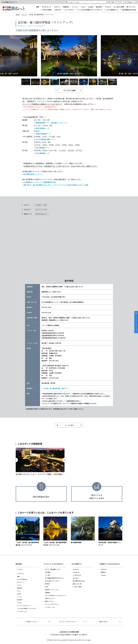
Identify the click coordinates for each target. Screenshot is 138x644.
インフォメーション (22, 611)
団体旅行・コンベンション (52, 590)
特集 (38, 7)
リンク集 (47, 575)
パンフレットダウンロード (24, 606)
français (103, 575)
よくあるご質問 (119, 7)
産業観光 (48, 593)
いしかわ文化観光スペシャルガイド (90, 10)
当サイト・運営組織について (53, 569)
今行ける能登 (47, 10)
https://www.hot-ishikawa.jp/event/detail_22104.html (55, 531)
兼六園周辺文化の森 (129, 10)
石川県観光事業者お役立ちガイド (54, 578)
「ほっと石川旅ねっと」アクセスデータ (55, 595)
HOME (18, 15)
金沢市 (39, 205)
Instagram (76, 572)
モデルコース (47, 7)
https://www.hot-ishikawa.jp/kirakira (40, 462)
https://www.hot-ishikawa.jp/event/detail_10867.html (83, 530)
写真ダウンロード (50, 598)
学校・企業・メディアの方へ (52, 581)
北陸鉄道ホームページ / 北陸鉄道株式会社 (40, 182)
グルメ (83, 7)
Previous (19, 56)
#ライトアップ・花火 (41, 209)
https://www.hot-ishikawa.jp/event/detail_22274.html (28, 531)
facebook (76, 569)
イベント (75, 7)
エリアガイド (70, 10)
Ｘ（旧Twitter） (77, 575)
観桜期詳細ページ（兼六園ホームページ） (52, 123)
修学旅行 (48, 584)
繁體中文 (103, 572)
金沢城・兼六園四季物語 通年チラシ (56, 388)
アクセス (108, 7)
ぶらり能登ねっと (112, 10)
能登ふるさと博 (77, 584)
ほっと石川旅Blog (22, 579)
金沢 (45, 205)
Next (119, 56)
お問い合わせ (103, 622)
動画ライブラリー (50, 601)
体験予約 (66, 7)
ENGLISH (104, 569)
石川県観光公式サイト (13, 8)
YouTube (76, 578)
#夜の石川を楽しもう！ (42, 214)
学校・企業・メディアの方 (115, 2)
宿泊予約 (99, 7)
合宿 (46, 587)
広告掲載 (48, 572)
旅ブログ (58, 10)
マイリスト (132, 7)
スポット (57, 7)
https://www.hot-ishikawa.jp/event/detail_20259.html (110, 531)
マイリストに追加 (69, 90)
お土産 (91, 7)
